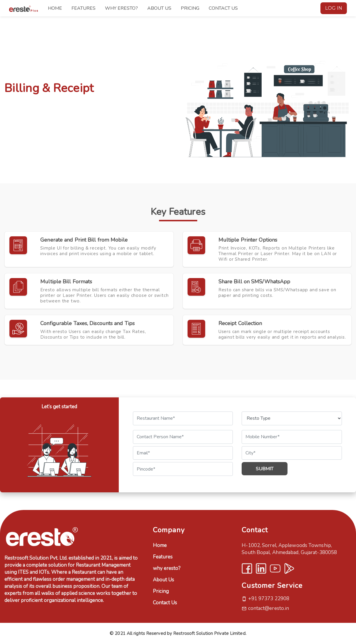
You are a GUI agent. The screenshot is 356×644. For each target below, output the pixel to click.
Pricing (161, 591)
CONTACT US (223, 8)
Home (160, 545)
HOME (55, 8)
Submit (265, 469)
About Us (163, 580)
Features (163, 557)
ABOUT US (159, 8)
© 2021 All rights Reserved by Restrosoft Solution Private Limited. (178, 633)
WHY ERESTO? (121, 8)
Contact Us (165, 603)
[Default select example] (292, 418)
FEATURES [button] (83, 8)
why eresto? (167, 568)
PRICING (190, 8)
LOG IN (334, 8)
